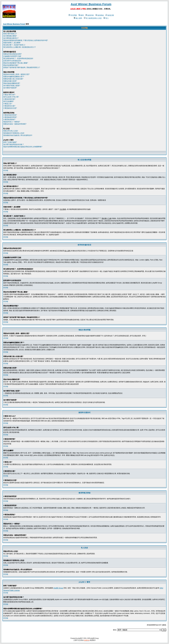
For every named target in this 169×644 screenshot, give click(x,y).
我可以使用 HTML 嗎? (11, 97)
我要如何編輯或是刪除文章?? (14, 77)
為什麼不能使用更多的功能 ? (13, 144)
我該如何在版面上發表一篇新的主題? (16, 74)
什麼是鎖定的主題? (10, 108)
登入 (106, 18)
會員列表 (90, 15)
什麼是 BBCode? (9, 95)
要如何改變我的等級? (11, 65)
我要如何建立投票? (10, 81)
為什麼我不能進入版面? (12, 86)
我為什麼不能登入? (10, 34)
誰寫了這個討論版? (10, 142)
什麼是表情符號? (9, 99)
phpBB (80, 638)
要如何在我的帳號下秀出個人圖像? (16, 63)
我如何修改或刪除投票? (12, 83)
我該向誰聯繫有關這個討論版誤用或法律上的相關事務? (23, 147)
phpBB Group (58, 588)
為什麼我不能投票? (10, 88)
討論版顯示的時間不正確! (12, 56)
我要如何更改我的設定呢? (12, 54)
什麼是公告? (8, 104)
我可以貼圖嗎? (9, 101)
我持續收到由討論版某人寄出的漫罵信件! (18, 135)
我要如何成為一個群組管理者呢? (15, 124)
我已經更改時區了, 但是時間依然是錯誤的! (18, 58)
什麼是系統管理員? (10, 115)
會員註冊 (110, 15)
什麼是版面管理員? (10, 117)
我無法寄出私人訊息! (11, 131)
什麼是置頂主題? (9, 106)
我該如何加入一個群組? (12, 122)
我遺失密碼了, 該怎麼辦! (12, 43)
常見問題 (73, 15)
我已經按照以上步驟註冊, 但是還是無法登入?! (19, 47)
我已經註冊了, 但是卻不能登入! (14, 45)
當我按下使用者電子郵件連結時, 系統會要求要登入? (22, 67)
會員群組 (100, 15)
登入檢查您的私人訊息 (93, 18)
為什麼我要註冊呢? (10, 36)
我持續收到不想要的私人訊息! (14, 133)
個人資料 (78, 18)
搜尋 (81, 15)
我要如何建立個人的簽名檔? (13, 79)
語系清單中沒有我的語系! (12, 61)
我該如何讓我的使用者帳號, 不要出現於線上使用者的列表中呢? (26, 40)
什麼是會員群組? (9, 120)
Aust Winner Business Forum (91, 4)
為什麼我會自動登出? (11, 38)
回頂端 (6, 170)
